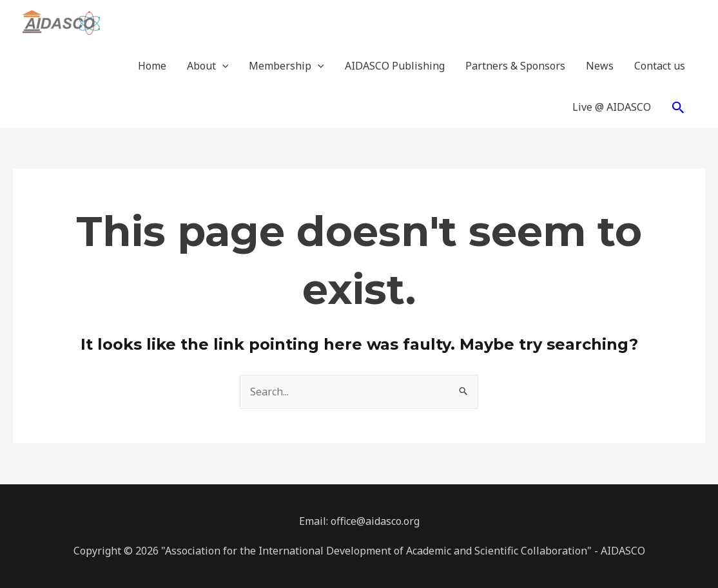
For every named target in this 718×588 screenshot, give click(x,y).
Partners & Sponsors (515, 66)
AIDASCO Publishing (395, 66)
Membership (286, 66)
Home (152, 66)
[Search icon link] (678, 107)
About (208, 66)
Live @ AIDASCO (612, 107)
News (600, 66)
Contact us (660, 66)
